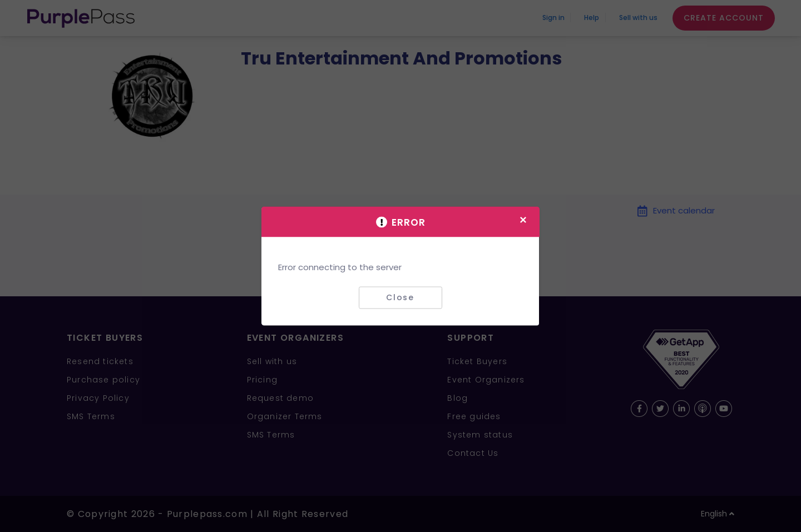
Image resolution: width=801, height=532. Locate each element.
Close (400, 297)
